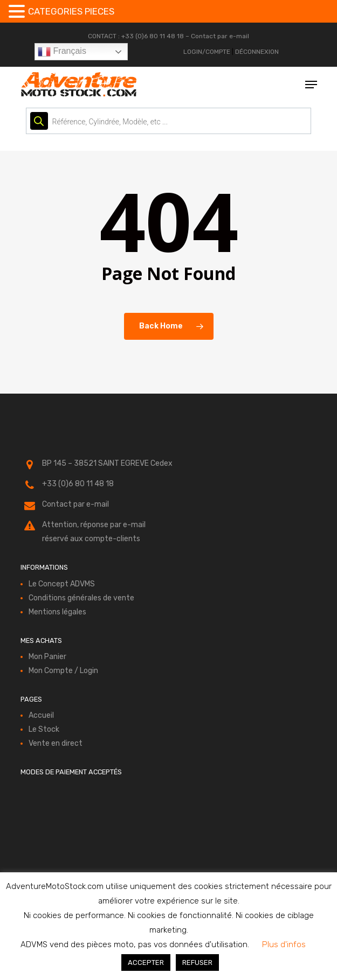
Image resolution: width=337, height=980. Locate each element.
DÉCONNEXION (257, 52)
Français (62, 52)
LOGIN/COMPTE (207, 52)
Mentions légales (57, 612)
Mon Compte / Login (63, 671)
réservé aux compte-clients (91, 539)
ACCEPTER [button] (146, 962)
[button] (311, 85)
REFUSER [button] (197, 962)
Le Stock (44, 729)
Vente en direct (56, 743)
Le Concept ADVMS (62, 584)
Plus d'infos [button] (284, 944)
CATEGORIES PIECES (71, 11)
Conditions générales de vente (81, 598)
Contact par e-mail (220, 36)
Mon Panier (47, 657)
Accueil (41, 715)
